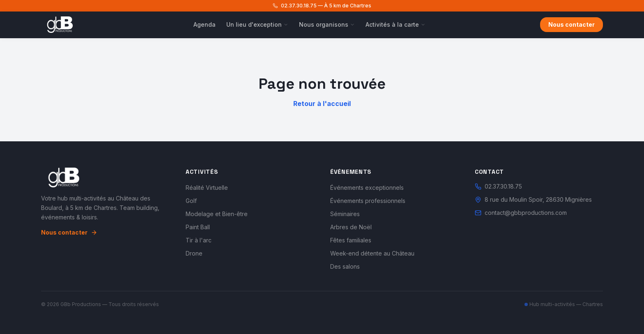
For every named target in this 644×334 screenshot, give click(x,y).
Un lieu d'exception (257, 24)
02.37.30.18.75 (498, 186)
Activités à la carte (396, 24)
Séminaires (345, 214)
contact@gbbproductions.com (521, 213)
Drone (194, 253)
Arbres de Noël (351, 227)
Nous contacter (572, 24)
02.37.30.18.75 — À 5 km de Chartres (322, 6)
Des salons (345, 266)
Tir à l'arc (199, 240)
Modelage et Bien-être (217, 214)
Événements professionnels (368, 201)
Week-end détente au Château (372, 253)
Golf (191, 201)
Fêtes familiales (351, 240)
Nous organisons (327, 24)
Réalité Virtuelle (207, 188)
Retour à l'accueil (322, 104)
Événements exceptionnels (367, 188)
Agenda (205, 24)
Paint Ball (198, 227)
